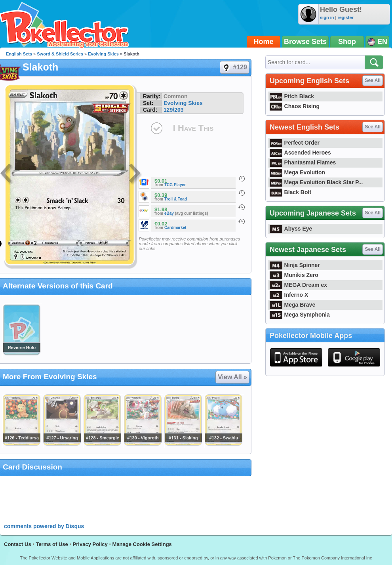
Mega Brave (292, 305)
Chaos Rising (295, 106)
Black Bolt (290, 192)
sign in (327, 17)
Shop (347, 42)
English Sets (19, 54)
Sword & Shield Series (60, 54)
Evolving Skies (103, 54)
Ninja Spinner (295, 265)
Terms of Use (52, 544)
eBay (169, 213)
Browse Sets (305, 42)
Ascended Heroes (300, 153)
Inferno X (289, 295)
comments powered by (44, 526)
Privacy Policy (90, 544)
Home (264, 42)
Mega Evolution (297, 172)
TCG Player (175, 185)
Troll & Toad (176, 199)
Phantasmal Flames (303, 162)
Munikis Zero (294, 275)
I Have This (193, 128)
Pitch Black (292, 96)
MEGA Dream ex (298, 285)
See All (373, 80)
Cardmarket (175, 228)
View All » (232, 377)
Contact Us (18, 544)
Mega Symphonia (300, 315)
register (345, 17)
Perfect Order (295, 143)
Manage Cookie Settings (142, 544)
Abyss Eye (291, 229)
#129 (234, 67)
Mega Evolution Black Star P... (316, 182)
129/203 (174, 110)
